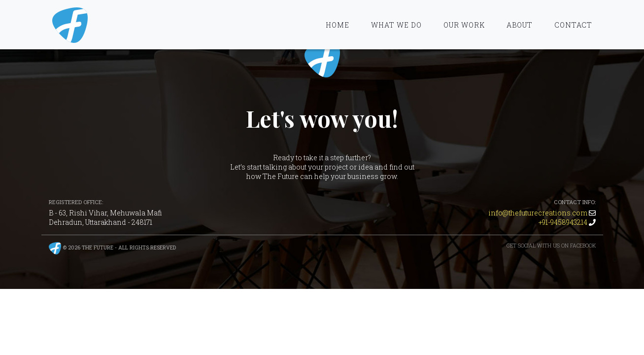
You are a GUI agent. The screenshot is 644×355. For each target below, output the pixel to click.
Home (338, 25)
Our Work (464, 25)
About (520, 25)
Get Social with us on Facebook (551, 246)
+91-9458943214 (563, 222)
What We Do (396, 25)
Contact (573, 25)
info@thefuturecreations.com (538, 213)
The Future (322, 60)
